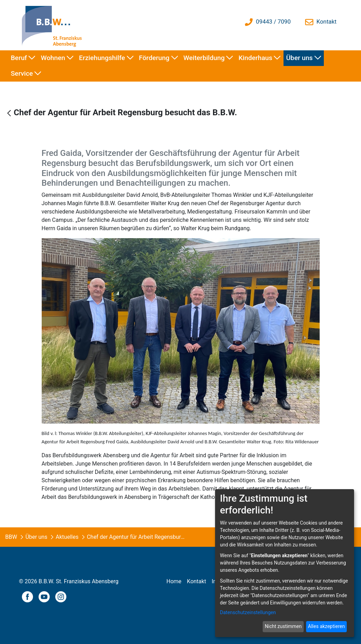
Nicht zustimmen (283, 626)
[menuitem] (23, 58)
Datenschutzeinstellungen (248, 612)
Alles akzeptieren (326, 626)
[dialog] (285, 563)
